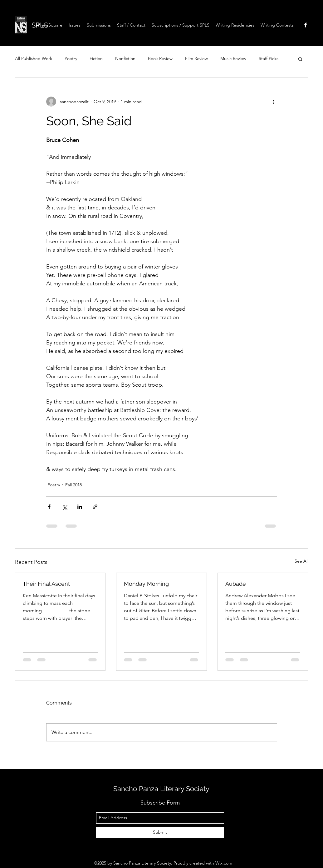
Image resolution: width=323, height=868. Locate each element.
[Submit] (160, 832)
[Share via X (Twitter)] (64, 507)
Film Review (196, 58)
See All (301, 561)
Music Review (233, 58)
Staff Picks (269, 58)
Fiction (96, 58)
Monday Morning (146, 584)
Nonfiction (125, 58)
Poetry (71, 58)
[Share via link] (95, 507)
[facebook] (306, 25)
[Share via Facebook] (49, 507)
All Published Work (34, 58)
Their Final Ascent (47, 584)
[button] (235, 25)
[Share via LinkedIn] (80, 507)
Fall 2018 (73, 485)
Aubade (236, 584)
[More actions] (273, 102)
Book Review (160, 58)
